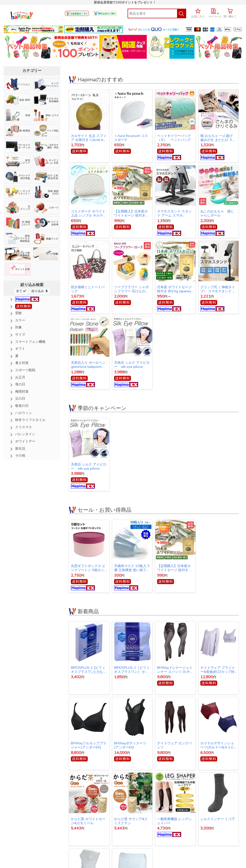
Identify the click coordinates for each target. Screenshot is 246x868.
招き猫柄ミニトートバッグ (88, 289)
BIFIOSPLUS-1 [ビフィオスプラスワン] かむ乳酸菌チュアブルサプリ (89, 670)
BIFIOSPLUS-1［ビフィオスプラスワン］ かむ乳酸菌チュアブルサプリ (132, 670)
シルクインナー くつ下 (218, 819)
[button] (215, 13)
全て (21, 291)
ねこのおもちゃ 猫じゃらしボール (217, 213)
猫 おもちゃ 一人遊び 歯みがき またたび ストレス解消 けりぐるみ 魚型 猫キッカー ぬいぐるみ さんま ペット (218, 138)
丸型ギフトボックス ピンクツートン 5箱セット (88, 568)
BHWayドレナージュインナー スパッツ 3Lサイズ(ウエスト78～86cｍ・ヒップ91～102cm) (175, 670)
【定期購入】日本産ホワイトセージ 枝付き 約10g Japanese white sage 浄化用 (132, 213)
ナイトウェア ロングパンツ (174, 745)
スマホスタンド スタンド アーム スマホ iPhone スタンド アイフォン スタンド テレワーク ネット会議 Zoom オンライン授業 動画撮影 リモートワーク (175, 213)
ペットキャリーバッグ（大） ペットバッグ (174, 138)
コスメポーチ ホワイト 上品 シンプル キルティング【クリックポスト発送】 (89, 213)
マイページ (215, 17)
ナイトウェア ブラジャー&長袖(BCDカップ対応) (218, 670)
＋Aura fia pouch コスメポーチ (131, 138)
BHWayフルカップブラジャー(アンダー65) (89, 745)
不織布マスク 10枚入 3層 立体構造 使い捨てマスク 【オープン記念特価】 (132, 568)
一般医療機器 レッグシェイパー (174, 821)
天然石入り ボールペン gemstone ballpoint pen (88, 365)
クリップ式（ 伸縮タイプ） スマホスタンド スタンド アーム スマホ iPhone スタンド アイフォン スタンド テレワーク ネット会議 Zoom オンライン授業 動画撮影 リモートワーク (218, 289)
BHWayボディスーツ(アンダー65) (130, 745)
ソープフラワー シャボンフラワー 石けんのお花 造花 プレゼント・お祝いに (132, 289)
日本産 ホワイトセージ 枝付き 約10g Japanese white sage (175, 289)
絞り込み (40, 291)
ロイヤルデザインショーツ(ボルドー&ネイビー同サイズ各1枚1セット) (218, 745)
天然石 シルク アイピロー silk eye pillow (132, 365)
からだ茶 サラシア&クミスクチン (131, 821)
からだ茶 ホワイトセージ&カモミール (88, 821)
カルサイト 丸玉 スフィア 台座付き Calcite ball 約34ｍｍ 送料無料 (89, 138)
